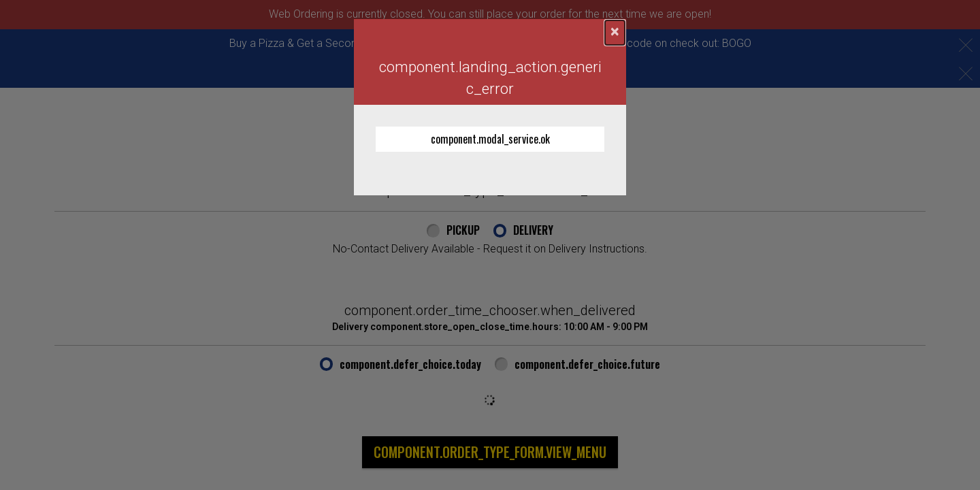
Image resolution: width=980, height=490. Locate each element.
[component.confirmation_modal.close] (615, 33)
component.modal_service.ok (490, 139)
